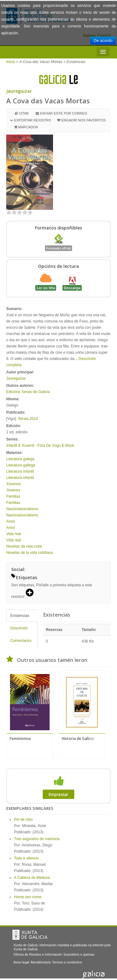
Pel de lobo (23, 820)
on (9, 212)
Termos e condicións (67, 962)
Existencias (20, 616)
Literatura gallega (21, 465)
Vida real (14, 534)
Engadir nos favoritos (84, 120)
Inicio (11, 62)
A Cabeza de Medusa (32, 878)
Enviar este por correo (63, 113)
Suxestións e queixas (79, 954)
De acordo (103, 40)
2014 (34, 419)
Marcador (28, 127)
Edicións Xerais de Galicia (28, 392)
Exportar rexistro (33, 120)
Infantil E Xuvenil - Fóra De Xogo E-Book (40, 446)
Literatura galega (20, 459)
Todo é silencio (26, 858)
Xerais (23, 419)
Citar (24, 113)
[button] (32, 593)
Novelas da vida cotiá (24, 546)
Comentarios (21, 641)
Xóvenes (14, 484)
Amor (11, 521)
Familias (13, 496)
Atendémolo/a (41, 962)
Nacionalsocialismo (22, 509)
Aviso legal (21, 962)
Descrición (19, 628)
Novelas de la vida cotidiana (29, 553)
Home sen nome (28, 897)
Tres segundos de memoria (37, 839)
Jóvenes (13, 490)
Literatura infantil (20, 471)
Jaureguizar (19, 91)
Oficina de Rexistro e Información (38, 954)
